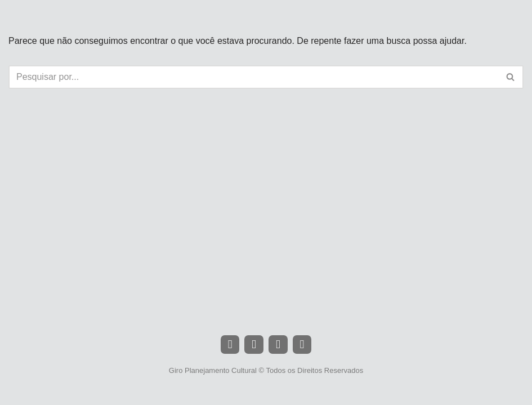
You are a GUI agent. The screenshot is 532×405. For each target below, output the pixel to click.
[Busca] (253, 77)
